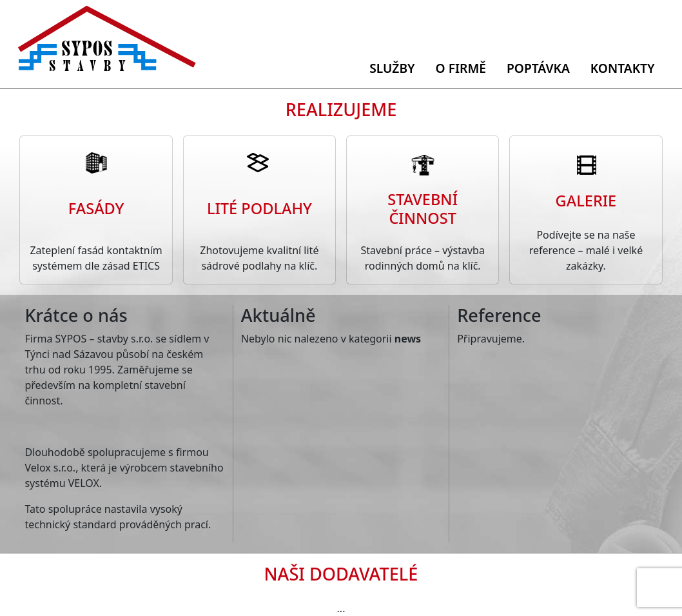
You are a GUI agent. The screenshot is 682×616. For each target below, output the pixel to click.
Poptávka (538, 68)
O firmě (461, 68)
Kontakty (623, 68)
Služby (392, 68)
